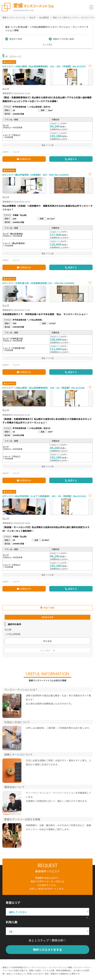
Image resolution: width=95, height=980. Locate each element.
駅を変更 (47, 641)
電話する (72, 159)
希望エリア (13, 903)
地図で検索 (49, 608)
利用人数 (12, 922)
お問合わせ (25, 159)
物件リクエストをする (47, 950)
